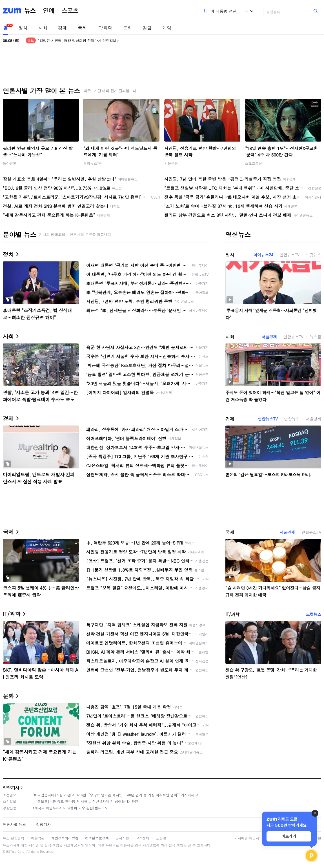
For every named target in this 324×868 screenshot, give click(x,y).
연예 (49, 11)
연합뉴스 (292, 419)
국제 (82, 28)
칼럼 (147, 28)
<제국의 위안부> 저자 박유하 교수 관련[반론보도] (71, 808)
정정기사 (11, 787)
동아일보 (10, 163)
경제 (63, 28)
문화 (127, 28)
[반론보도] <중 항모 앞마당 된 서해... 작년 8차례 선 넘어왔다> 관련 (85, 801)
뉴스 (30, 11)
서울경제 (269, 337)
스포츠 (70, 11)
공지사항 (122, 838)
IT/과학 (105, 28)
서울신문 (171, 163)
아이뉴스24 (263, 255)
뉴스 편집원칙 (14, 838)
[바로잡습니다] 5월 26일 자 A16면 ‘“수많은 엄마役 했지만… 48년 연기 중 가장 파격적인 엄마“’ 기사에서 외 (116, 795)
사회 (43, 28)
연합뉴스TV (92, 163)
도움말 (161, 838)
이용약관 (38, 838)
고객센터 (143, 838)
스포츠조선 (254, 163)
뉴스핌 (315, 337)
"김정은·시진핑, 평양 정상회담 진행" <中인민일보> (78, 40)
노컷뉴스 (314, 255)
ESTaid (11, 852)
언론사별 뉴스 (14, 824)
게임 (167, 28)
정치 (23, 28)
